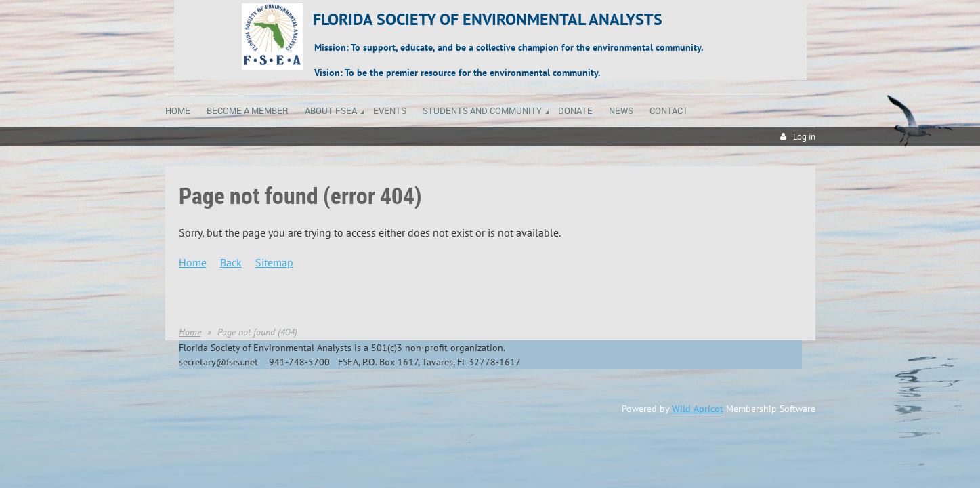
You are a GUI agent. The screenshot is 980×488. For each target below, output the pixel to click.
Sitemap (274, 262)
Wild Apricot (698, 409)
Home (193, 262)
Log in (804, 137)
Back (231, 262)
